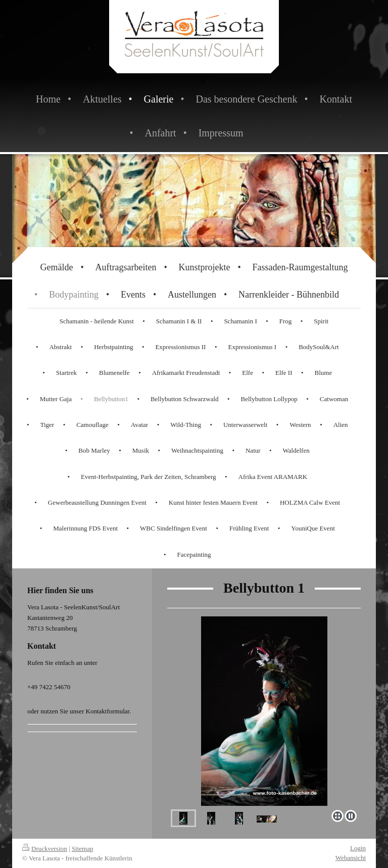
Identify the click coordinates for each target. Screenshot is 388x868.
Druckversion (45, 849)
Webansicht (351, 858)
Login (358, 848)
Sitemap (83, 849)
